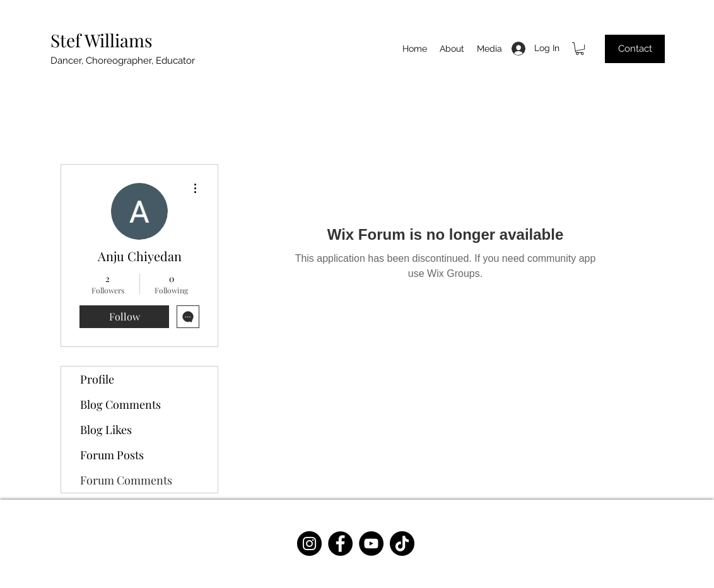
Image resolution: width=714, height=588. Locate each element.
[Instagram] (309, 544)
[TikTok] (402, 544)
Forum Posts (112, 455)
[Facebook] (340, 544)
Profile (97, 379)
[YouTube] (371, 544)
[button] (580, 49)
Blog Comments (120, 404)
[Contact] (635, 49)
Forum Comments (126, 480)
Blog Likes (106, 430)
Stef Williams (102, 40)
